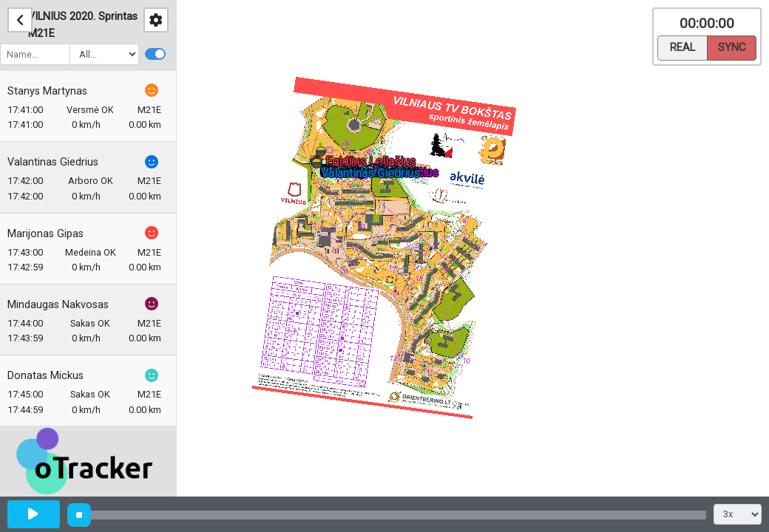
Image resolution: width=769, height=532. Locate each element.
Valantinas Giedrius (60, 162)
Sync (732, 47)
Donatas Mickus (53, 376)
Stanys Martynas (55, 91)
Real (682, 47)
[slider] (79, 515)
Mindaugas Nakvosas (65, 305)
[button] (319, 166)
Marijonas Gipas (53, 234)
